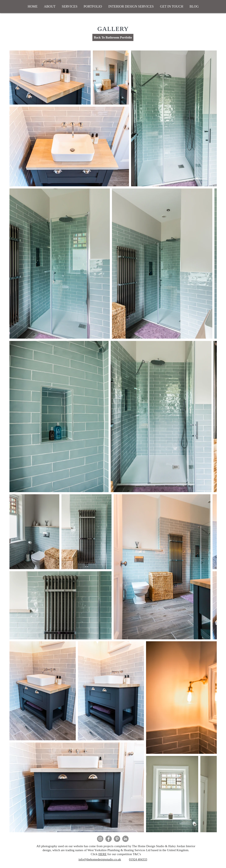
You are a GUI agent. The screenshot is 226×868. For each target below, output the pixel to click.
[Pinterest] (117, 839)
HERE (102, 854)
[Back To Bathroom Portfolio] (113, 37)
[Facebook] (109, 839)
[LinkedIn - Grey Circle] (125, 839)
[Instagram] (100, 839)
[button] (70, 7)
